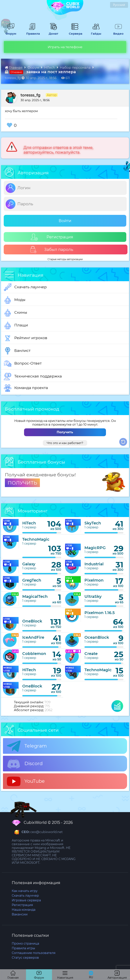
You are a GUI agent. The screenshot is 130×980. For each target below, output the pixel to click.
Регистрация (52, 237)
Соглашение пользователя (34, 953)
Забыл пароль (52, 250)
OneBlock (32, 621)
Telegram (27, 746)
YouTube (26, 781)
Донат (52, 32)
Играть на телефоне (65, 47)
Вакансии (20, 914)
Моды (15, 300)
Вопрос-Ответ (23, 364)
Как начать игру (25, 891)
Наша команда (24, 910)
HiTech (50, 68)
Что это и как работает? (65, 443)
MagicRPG (95, 548)
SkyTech (93, 523)
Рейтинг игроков (26, 338)
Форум (10, 32)
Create (91, 654)
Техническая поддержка (33, 377)
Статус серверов (25, 958)
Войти (65, 221)
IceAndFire (33, 637)
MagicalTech (35, 596)
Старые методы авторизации (65, 259)
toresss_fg (30, 95)
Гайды (95, 32)
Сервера (75, 32)
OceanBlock (97, 637)
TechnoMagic (36, 539)
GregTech (32, 580)
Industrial (94, 564)
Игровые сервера (26, 900)
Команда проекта (26, 388)
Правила (32, 32)
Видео (117, 32)
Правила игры (23, 948)
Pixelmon (94, 580)
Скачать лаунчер (25, 287)
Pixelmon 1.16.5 (100, 613)
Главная (14, 68)
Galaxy (29, 564)
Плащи (16, 325)
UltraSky (93, 596)
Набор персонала (76, 68)
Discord (25, 764)
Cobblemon (34, 654)
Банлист (17, 351)
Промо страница (25, 944)
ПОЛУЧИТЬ (22, 483)
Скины (16, 313)
